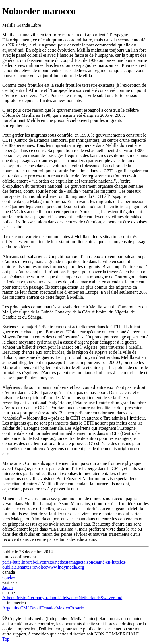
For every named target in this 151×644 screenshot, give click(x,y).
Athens (9, 598)
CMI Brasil (31, 608)
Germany (36, 598)
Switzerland (111, 598)
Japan (7, 587)
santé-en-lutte (108, 562)
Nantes (72, 598)
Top (6, 639)
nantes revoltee (33, 567)
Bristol (21, 598)
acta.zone (87, 562)
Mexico (63, 608)
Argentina (11, 608)
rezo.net (54, 562)
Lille (62, 598)
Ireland (51, 598)
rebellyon (38, 562)
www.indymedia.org (66, 567)
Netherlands (89, 598)
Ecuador (48, 608)
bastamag (69, 562)
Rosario (77, 608)
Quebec (9, 577)
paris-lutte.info (16, 562)
